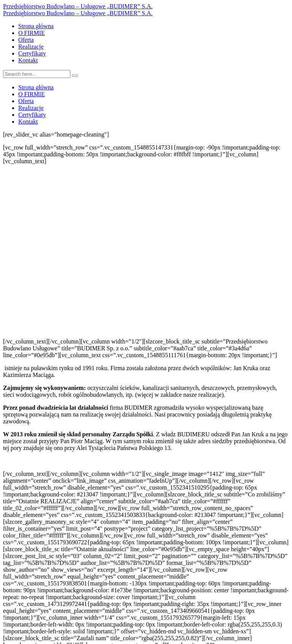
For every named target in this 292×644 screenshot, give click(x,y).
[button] (146, 320)
